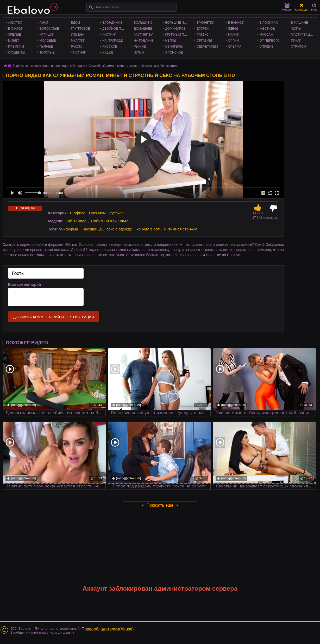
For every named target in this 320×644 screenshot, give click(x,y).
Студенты (17, 53)
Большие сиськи (147, 23)
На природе (112, 41)
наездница (92, 229)
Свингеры (174, 47)
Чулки (139, 53)
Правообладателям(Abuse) (108, 629)
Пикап (296, 41)
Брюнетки (205, 23)
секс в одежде (119, 229)
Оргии (233, 41)
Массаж (267, 35)
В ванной (236, 23)
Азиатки (15, 23)
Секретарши (207, 47)
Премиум (16, 47)
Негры (171, 41)
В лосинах (269, 23)
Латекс (203, 35)
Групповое (80, 29)
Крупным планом (178, 35)
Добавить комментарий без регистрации (54, 317)
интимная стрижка (181, 229)
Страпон (298, 47)
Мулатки (78, 41)
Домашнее (143, 29)
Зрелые (15, 35)
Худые (108, 53)
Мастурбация (303, 35)
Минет (14, 41)
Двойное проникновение (115, 29)
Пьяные (46, 47)
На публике (144, 41)
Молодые (48, 41)
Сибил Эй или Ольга (110, 221)
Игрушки (47, 35)
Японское (174, 53)
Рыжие (140, 47)
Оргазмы (204, 41)
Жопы (296, 29)
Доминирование (178, 29)
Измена (77, 35)
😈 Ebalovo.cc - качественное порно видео (38, 66)
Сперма (235, 47)
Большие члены (178, 23)
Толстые (47, 53)
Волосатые (49, 29)
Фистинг (78, 53)
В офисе (15, 29)
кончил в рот (148, 229)
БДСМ (75, 23)
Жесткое (267, 29)
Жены (233, 29)
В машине (299, 23)
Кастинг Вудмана (147, 35)
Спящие (267, 47)
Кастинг (109, 35)
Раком (76, 47)
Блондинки (112, 23)
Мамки (234, 35)
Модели (287, 7)
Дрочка (203, 29)
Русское (110, 47)
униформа (69, 229)
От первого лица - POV (273, 41)
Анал (44, 23)
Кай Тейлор (76, 221)
